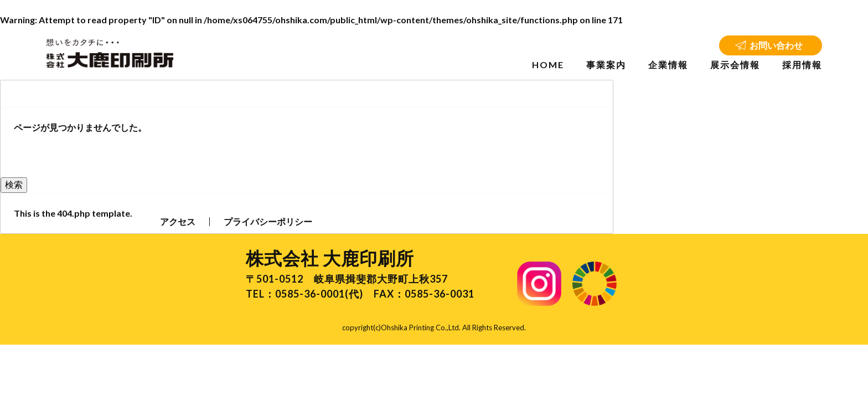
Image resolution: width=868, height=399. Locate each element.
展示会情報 (735, 65)
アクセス (178, 221)
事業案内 (606, 65)
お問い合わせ (776, 45)
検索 (14, 184)
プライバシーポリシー (268, 221)
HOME (548, 65)
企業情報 (668, 65)
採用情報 (802, 65)
